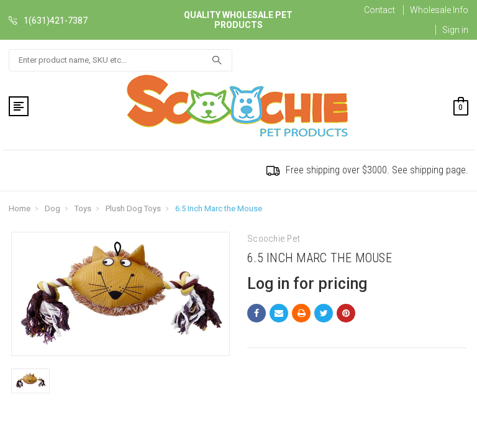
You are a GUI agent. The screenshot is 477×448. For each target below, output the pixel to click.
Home (20, 208)
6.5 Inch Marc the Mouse (219, 208)
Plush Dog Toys (133, 208)
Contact (379, 10)
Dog (52, 208)
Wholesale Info (439, 10)
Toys (83, 208)
